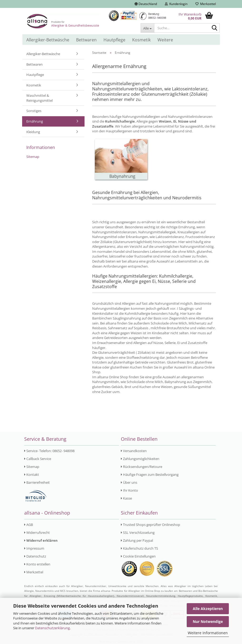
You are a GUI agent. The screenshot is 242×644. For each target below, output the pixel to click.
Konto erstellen (37, 564)
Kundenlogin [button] (176, 4)
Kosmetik (141, 40)
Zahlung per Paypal (137, 540)
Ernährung (35, 121)
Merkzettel (206, 4)
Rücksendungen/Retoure (142, 467)
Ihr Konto (129, 490)
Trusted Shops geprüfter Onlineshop (150, 525)
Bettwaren (86, 40)
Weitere (165, 40)
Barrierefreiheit (37, 482)
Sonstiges (34, 111)
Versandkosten (134, 451)
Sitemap (33, 157)
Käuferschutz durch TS (139, 548)
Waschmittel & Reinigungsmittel (39, 98)
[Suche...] (147, 28)
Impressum (34, 548)
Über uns (129, 482)
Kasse (126, 498)
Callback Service (38, 459)
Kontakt (32, 474)
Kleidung (33, 132)
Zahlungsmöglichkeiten (140, 459)
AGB (29, 525)
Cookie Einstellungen (138, 556)
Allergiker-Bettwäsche (48, 40)
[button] (146, 4)
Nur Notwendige (208, 621)
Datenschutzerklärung (52, 628)
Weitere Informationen (208, 633)
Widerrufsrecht (37, 532)
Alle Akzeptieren (208, 609)
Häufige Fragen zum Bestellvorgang (150, 474)
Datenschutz (35, 556)
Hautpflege (114, 40)
